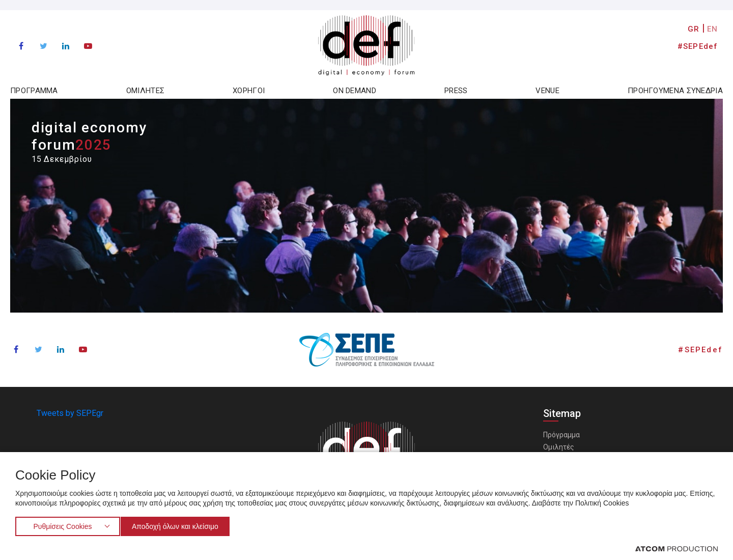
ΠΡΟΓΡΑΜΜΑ (34, 91)
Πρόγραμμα (561, 435)
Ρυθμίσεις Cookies (62, 525)
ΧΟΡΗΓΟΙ (249, 91)
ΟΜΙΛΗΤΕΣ (145, 91)
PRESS (456, 91)
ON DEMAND (355, 91)
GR (694, 29)
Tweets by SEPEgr (70, 413)
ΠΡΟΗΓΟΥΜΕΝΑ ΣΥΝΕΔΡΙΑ (675, 91)
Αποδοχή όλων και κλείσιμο (180, 525)
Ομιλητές (559, 447)
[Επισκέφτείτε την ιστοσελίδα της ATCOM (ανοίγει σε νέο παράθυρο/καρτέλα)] (676, 548)
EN (712, 29)
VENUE (547, 91)
